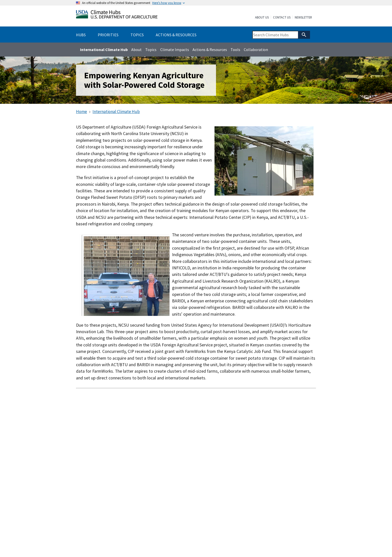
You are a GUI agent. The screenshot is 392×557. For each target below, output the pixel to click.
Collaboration (256, 50)
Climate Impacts (175, 50)
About (136, 50)
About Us (262, 18)
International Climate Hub (104, 50)
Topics (151, 50)
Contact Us (282, 18)
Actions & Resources (210, 50)
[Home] (117, 15)
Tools (235, 50)
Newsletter (303, 18)
